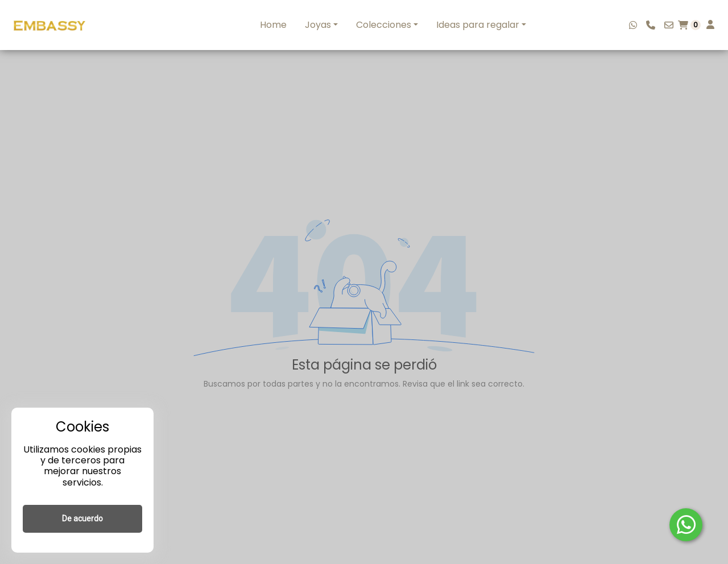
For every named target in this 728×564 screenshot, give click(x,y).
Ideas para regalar (478, 25)
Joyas (318, 25)
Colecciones (384, 25)
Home (273, 25)
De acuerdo (82, 519)
